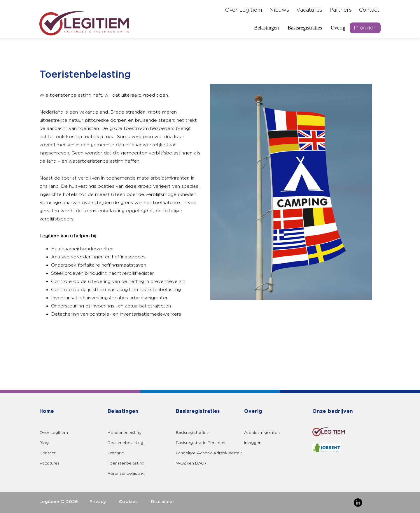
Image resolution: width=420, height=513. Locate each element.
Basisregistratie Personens (202, 443)
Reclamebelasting (125, 443)
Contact (369, 10)
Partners (341, 10)
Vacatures (309, 10)
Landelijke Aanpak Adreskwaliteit (209, 453)
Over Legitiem (244, 10)
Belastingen (266, 28)
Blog (44, 443)
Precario (116, 453)
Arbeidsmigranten (262, 433)
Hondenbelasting (125, 433)
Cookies (128, 502)
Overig (338, 28)
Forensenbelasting (126, 473)
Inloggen (365, 28)
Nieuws (279, 10)
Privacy (98, 502)
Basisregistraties (305, 28)
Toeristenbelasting (126, 463)
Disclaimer (162, 502)
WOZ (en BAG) (191, 463)
